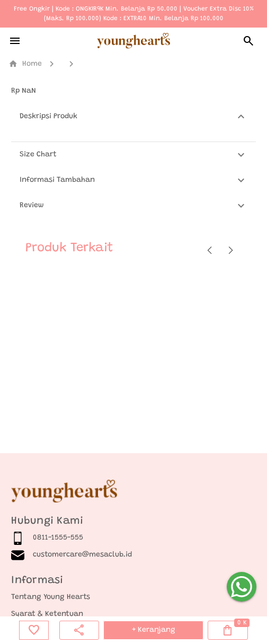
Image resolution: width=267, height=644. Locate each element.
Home (25, 64)
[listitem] (133, 538)
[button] (133, 117)
